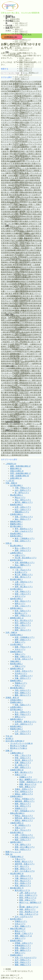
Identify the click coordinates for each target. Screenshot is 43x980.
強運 (6, 270)
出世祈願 (27, 192)
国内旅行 (38, 217)
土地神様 (14, 219)
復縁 (10, 272)
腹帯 (8, 380)
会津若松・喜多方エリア (24, 48)
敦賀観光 (19, 277)
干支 (9, 736)
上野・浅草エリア (26, 75)
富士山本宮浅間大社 (33, 258)
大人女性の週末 (17, 229)
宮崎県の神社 (16, 652)
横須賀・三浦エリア (24, 933)
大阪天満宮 (35, 233)
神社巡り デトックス (30, 359)
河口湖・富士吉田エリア (25, 558)
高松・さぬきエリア (24, 531)
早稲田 (4, 286)
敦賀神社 (12, 277)
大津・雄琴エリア (23, 845)
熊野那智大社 (30, 323)
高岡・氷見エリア (23, 550)
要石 (36, 393)
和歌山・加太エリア (24, 816)
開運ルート (18, 429)
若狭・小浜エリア (23, 606)
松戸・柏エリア (22, 866)
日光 (34, 279)
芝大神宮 (5, 388)
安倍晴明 (5, 253)
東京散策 (16, 299)
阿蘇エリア (20, 666)
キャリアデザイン (12, 101)
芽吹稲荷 (28, 390)
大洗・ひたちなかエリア (25, 958)
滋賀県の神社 (16, 842)
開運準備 (12, 431)
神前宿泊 (32, 337)
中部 (8, 543)
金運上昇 (38, 417)
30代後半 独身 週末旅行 (11, 84)
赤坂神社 (38, 400)
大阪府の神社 (17, 823)
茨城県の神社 (16, 955)
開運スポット (36, 426)
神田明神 (14, 340)
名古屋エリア (21, 572)
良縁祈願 (38, 385)
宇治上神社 (29, 250)
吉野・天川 (26, 212)
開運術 (33, 431)
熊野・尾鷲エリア (23, 767)
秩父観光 (25, 371)
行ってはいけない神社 (25, 393)
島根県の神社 (16, 505)
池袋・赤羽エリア (26, 71)
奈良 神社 (25, 241)
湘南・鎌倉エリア (23, 936)
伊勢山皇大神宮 (28, 178)
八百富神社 (18, 190)
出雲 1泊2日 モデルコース (23, 195)
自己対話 (27, 385)
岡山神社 (5, 265)
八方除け (10, 190)
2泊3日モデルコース (26, 82)
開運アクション (33, 424)
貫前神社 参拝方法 (8, 400)
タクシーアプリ (35, 118)
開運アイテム (22, 424)
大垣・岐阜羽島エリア (25, 563)
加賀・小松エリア (23, 594)
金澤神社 (5, 417)
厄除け (39, 205)
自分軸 (7, 385)
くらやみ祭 (35, 103)
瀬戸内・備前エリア (24, 502)
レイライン (30, 144)
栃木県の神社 (16, 919)
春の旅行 (10, 286)
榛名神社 (19, 306)
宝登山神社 (35, 255)
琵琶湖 (13, 327)
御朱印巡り (31, 270)
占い (12, 205)
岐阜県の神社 (16, 560)
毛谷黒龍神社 (10, 311)
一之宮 (13, 147)
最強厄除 (19, 291)
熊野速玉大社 (19, 323)
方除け (24, 279)
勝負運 (6, 202)
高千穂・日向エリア (24, 659)
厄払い (26, 205)
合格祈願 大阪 (16, 212)
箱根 (23, 373)
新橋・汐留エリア (26, 60)
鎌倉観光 (17, 421)
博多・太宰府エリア (24, 676)
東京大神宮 (7, 299)
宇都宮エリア (21, 921)
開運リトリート (7, 429)
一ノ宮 (10, 481)
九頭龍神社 (28, 159)
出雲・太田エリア (23, 507)
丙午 (12, 159)
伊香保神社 (26, 185)
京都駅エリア (25, 777)
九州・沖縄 (11, 632)
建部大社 (23, 267)
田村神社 (27, 327)
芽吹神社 (21, 390)
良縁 (33, 385)
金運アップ (17, 417)
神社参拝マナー (33, 354)
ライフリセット (18, 139)
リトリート (7, 142)
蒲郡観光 (12, 393)
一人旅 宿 (36, 149)
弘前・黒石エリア (21, 23)
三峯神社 (23, 154)
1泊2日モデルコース (9, 82)
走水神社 (5, 402)
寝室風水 (27, 260)
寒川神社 (19, 260)
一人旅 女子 (13, 149)
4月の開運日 (33, 89)
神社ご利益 (7, 347)
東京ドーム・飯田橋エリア (29, 73)
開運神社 (19, 431)
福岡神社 (36, 364)
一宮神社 (21, 151)
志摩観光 (23, 272)
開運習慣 (27, 431)
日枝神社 (38, 284)
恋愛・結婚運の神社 (19, 476)
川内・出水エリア (23, 690)
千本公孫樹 (32, 202)
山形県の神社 (16, 707)
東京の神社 (25, 294)
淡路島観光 (24, 315)
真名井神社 (26, 332)
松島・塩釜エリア (21, 42)
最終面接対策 (28, 291)
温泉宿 (15, 318)
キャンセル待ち (24, 103)
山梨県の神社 (16, 553)
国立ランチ (6, 219)
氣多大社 (27, 311)
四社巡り (30, 217)
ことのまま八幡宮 (23, 106)
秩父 (23, 366)
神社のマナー (32, 349)
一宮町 (15, 151)
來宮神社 (8, 188)
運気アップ (33, 407)
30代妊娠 (38, 82)
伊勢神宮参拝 (10, 183)
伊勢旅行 (6, 180)
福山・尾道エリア (23, 519)
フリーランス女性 (16, 132)
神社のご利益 (10, 349)
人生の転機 (11, 171)
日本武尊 (30, 284)
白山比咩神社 (17, 330)
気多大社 (19, 311)
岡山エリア (20, 497)
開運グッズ (26, 426)
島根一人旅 (32, 265)
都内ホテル (15, 412)
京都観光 (38, 166)
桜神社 (37, 303)
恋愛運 (37, 272)
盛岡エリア (19, 29)
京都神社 (30, 166)
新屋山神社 (28, 277)
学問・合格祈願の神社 (20, 473)
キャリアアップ (22, 98)
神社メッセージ (24, 352)
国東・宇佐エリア (23, 647)
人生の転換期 (30, 168)
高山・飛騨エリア (23, 565)
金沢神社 (30, 414)
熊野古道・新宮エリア (25, 818)
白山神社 (27, 330)
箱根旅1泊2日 (30, 373)
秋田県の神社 (16, 726)
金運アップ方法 (28, 417)
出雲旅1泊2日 (14, 200)
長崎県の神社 (16, 681)
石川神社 (23, 335)
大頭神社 (28, 236)
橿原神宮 (24, 308)
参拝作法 (14, 209)
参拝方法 (21, 209)
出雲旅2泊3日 (25, 200)
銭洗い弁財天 (34, 419)
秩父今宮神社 (17, 368)
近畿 (9, 751)
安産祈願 (28, 253)
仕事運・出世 (6, 176)
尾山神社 (19, 262)
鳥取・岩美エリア (23, 541)
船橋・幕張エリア (23, 869)
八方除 (4, 190)
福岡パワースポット (24, 364)
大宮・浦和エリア (23, 876)
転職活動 (6, 405)
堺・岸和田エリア (23, 825)
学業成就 (21, 250)
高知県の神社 (16, 534)
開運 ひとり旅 (10, 424)
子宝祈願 (6, 250)
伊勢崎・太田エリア (24, 943)
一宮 (10, 151)
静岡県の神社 (17, 618)
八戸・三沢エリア (21, 25)
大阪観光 (21, 236)
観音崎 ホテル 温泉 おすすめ (14, 395)
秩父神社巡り (16, 371)
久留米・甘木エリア (24, 671)
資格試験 (20, 400)
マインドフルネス (14, 135)
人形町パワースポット (16, 168)
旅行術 (29, 279)
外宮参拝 (12, 221)
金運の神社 (16, 478)
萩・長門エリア (22, 493)
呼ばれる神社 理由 (16, 214)
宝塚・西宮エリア (23, 806)
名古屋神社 (35, 212)
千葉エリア (20, 859)
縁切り (11, 378)
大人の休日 (31, 221)
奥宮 (5, 243)
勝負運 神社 (13, 202)
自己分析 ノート (17, 385)
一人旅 (6, 149)
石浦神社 (36, 335)
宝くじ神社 (26, 255)
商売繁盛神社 (21, 217)
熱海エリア (20, 628)
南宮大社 (6, 205)
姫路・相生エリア (23, 804)
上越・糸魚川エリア (24, 582)
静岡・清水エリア (23, 630)
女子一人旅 (18, 243)
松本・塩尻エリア (23, 611)
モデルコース (34, 137)
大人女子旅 (13, 224)
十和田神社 (22, 202)
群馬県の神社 (16, 941)
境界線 (37, 219)
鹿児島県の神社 (17, 688)
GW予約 (7, 91)
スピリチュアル (24, 110)
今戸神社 (14, 173)
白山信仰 (8, 330)
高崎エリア (20, 953)
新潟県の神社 (16, 579)
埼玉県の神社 (17, 874)
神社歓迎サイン (18, 361)
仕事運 (20, 173)
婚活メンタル (19, 248)
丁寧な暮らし (14, 154)
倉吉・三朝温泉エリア (25, 538)
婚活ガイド (9, 248)
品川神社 (5, 217)
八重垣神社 (28, 190)
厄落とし (32, 205)
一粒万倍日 (29, 151)
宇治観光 (38, 250)
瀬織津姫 (30, 318)
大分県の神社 (16, 645)
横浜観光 (34, 306)
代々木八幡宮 (28, 176)
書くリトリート (9, 291)
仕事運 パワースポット (32, 173)
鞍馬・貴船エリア (27, 787)
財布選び (21, 397)
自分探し (34, 383)
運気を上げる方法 (17, 409)
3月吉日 (30, 84)
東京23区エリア (22, 890)
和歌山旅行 (28, 214)
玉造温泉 (6, 327)
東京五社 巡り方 (30, 296)
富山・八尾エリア (23, 548)
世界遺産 (6, 159)
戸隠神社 (30, 274)
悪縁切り (10, 274)
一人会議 (32, 147)
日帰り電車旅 (6, 282)
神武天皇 (6, 340)
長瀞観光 (30, 421)
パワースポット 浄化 (17, 125)
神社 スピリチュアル (15, 342)
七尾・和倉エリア (23, 591)
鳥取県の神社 (16, 536)
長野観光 (38, 421)
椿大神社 (12, 306)
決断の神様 (7, 313)
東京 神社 (5, 294)
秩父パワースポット (33, 366)
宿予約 (13, 258)
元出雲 (38, 188)
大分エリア (20, 649)
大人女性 (21, 224)
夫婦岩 (18, 241)
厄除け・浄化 (6, 207)
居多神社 (27, 262)
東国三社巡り (27, 301)
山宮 (32, 262)
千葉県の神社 (17, 857)
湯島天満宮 (22, 318)
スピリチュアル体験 (17, 113)
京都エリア (20, 775)
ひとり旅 (27, 130)
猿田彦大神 (22, 325)
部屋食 (7, 412)
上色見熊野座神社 (21, 156)
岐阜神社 (38, 262)
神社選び (36, 361)
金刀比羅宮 (9, 414)
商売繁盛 (12, 217)
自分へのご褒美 (17, 380)
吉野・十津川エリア (24, 835)
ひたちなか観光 (17, 130)
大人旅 (13, 231)
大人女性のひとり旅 (33, 224)
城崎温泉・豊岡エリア (25, 801)
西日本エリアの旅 (19, 748)
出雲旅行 (34, 200)
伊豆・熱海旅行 (9, 185)
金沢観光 (38, 414)
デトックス (22, 120)
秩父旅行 (32, 368)
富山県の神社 (16, 546)
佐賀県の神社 (16, 635)
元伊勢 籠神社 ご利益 (26, 188)
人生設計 (28, 171)
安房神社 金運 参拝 (16, 253)
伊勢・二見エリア (23, 755)
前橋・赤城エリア (23, 948)
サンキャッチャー (19, 108)
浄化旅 (33, 313)
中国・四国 (11, 483)
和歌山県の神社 (17, 813)
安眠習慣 (35, 253)
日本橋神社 (31, 282)
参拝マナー (6, 209)
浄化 (14, 313)
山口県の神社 (16, 485)
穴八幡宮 (32, 371)
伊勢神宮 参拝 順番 (25, 180)
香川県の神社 (16, 526)
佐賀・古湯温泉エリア (25, 637)
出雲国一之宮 (14, 197)
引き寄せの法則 (33, 267)
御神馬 (6, 272)
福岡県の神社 (17, 669)
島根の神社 (23, 265)
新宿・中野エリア (26, 69)
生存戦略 (19, 327)
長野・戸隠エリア (23, 616)
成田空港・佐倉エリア (25, 864)
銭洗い (26, 419)
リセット (28, 139)
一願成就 (5, 154)
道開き (35, 409)
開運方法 (27, 429)
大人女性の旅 (32, 226)
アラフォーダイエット (27, 91)
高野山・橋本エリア (24, 820)
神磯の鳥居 (29, 340)
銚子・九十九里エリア (25, 871)
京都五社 (5, 166)
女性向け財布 (25, 245)
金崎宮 (17, 414)
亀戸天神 (36, 159)
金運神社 (12, 419)
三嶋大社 (38, 154)
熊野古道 (19, 320)
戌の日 (24, 274)
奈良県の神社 (17, 833)
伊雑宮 (18, 185)
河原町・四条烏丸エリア (31, 782)
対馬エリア (20, 685)
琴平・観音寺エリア (24, 529)
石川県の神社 (16, 589)
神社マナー (13, 352)
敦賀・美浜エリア (23, 601)
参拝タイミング (35, 207)
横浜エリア (20, 931)
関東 (9, 854)
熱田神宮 (14, 325)
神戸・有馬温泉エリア (25, 811)
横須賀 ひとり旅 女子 (11, 308)
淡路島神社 (15, 315)
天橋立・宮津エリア (24, 789)
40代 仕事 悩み (22, 86)
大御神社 (8, 233)
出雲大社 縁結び (33, 197)
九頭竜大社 (18, 159)
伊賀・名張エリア (23, 758)
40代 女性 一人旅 (35, 86)
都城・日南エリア (23, 657)
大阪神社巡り (12, 236)
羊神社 (31, 378)
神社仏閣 (34, 352)
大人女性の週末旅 (30, 229)
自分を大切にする (16, 383)
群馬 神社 (38, 378)
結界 (6, 378)
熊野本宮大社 (8, 323)
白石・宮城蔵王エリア (23, 40)
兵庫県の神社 (16, 796)
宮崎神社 (6, 258)
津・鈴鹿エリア (22, 765)
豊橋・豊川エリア (23, 577)
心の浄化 (16, 272)
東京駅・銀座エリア (26, 58)
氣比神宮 (34, 311)
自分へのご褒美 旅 (31, 380)
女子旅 (26, 243)
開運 (3, 424)
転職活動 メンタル (18, 405)
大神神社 (27, 233)
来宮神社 (38, 291)
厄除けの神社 (17, 471)
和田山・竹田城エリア (25, 799)
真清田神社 (35, 332)
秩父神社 (6, 371)
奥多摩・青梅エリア (22, 79)
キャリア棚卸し (11, 103)
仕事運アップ (17, 176)
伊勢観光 (30, 183)
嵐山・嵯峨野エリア (28, 780)
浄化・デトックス (23, 313)
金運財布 (19, 419)
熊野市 (33, 320)
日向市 (39, 279)
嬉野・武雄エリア (23, 640)
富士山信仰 (20, 258)
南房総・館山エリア (24, 861)
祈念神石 (25, 337)
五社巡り (14, 161)
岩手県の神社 (15, 27)
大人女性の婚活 (20, 226)
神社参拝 (10, 354)
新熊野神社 (17, 279)
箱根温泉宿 (18, 376)
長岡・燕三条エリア (24, 587)
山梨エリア (20, 555)
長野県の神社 (16, 608)
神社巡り (17, 359)
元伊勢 (15, 188)
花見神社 (30, 388)
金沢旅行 (23, 414)
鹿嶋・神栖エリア (23, 965)
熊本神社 (38, 318)
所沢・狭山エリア (23, 881)
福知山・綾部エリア (24, 794)
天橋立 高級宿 (24, 238)
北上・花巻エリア (23, 712)
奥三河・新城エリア (24, 575)
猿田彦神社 (31, 325)
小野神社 (12, 262)
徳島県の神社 (16, 522)
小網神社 (34, 260)
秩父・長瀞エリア (23, 883)
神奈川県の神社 (18, 929)
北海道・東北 (12, 698)
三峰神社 (30, 154)
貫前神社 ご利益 (35, 397)
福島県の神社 (16, 719)
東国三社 (17, 301)
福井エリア (20, 604)
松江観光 (10, 303)
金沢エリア (20, 596)
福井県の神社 (16, 599)
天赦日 (13, 241)
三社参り (5, 156)
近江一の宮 (30, 405)
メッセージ (13, 137)
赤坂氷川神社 (29, 400)
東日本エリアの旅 (19, 746)
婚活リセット (30, 248)
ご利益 (4, 108)
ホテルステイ (28, 132)
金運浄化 (5, 419)
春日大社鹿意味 (24, 289)
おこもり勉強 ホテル (19, 96)
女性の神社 (15, 245)
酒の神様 (30, 412)
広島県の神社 (16, 514)
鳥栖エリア (20, 642)
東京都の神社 (17, 888)
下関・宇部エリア (23, 488)
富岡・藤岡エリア (23, 950)
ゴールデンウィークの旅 (21, 743)
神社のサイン (21, 349)
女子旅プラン (34, 243)
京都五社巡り (14, 166)
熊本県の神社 (16, 664)
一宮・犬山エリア (23, 570)
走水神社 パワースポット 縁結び (22, 402)
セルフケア (15, 118)
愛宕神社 (17, 274)
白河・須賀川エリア (22, 50)
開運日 (6, 431)
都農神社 (23, 412)
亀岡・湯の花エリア (24, 772)
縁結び (17, 378)
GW (2, 91)
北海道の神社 (15, 19)
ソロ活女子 (24, 118)
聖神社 (4, 380)
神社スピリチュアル (20, 347)
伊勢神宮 (14, 180)
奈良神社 (33, 241)
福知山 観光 (17, 366)
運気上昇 (28, 409)
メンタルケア (23, 137)
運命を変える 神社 (21, 407)
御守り (18, 270)
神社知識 (28, 361)
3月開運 (36, 84)
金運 (10, 417)
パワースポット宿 (10, 127)
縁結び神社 (24, 378)
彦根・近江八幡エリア (25, 847)
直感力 (33, 330)
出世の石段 (19, 192)
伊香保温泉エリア (23, 946)
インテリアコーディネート (27, 94)
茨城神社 (36, 390)
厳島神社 (16, 207)
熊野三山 (5, 320)
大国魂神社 (20, 231)
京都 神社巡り (26, 164)
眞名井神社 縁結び (14, 332)
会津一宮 (34, 185)
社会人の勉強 (16, 337)
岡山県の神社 (16, 495)
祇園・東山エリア (28, 784)
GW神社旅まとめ (10, 37)
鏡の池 (24, 421)
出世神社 (34, 192)
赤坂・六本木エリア (29, 914)
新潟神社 (8, 279)
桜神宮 (31, 303)
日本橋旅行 (22, 282)
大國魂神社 (29, 231)
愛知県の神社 (16, 567)
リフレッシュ (33, 142)
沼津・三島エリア (23, 625)
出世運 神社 (8, 195)
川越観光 (8, 267)
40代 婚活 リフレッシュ (11, 89)
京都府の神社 (17, 770)
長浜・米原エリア (23, 849)
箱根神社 (27, 376)
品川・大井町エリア (26, 67)
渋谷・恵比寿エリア (26, 64)
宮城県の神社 (16, 702)
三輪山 (11, 156)
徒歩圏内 (12, 270)
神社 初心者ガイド (31, 342)
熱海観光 (6, 325)
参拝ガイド (24, 207)
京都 (19, 161)
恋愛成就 (30, 272)
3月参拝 (23, 84)
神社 (36, 340)
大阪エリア (20, 828)
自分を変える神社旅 (15, 741)
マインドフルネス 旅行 (31, 135)
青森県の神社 (15, 21)
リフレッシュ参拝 (18, 144)
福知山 (9, 366)
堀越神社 (27, 219)
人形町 (4, 168)
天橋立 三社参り (11, 238)
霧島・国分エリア (23, 695)
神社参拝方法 (30, 356)
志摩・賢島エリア (23, 763)
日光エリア (20, 924)
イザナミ (12, 94)
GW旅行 (14, 91)
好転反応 (34, 245)
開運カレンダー (15, 426)
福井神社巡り (10, 364)
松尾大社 (36, 301)
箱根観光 (34, 376)
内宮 (12, 192)
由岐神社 (34, 327)
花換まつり (22, 388)
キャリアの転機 (26, 101)
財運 (27, 397)
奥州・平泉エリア (21, 31)
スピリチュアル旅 (10, 115)
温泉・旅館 (7, 318)
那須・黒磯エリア (23, 926)
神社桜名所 (7, 361)
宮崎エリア (20, 654)
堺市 (32, 219)
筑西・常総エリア (23, 962)
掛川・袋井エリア (23, 623)
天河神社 (6, 241)
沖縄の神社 (15, 661)
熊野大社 (27, 320)
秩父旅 (26, 368)
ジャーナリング (33, 108)
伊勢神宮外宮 (21, 183)
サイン (9, 108)
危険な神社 (18, 205)
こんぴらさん (36, 106)
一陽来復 (38, 151)
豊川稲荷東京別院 (10, 397)
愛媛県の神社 (16, 524)
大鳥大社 (36, 236)
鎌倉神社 (10, 421)
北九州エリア (21, 673)
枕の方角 (17, 303)
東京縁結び (31, 299)
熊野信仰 (12, 320)
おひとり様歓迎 (33, 96)
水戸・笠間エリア (23, 960)
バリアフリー (32, 120)
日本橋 (15, 282)
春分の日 (17, 286)
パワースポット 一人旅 (19, 123)
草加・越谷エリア (23, 886)
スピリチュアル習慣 (26, 115)
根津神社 (25, 303)
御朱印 (24, 270)
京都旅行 (23, 166)
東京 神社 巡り (15, 294)
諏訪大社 (30, 395)
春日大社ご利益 (35, 286)
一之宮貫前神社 (22, 147)
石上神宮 (16, 335)
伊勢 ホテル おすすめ (13, 178)
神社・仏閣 (29, 344)
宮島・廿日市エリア (24, 517)
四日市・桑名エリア (24, 760)
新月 (3, 279)
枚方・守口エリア (23, 830)
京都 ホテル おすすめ (11, 164)
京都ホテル (36, 164)
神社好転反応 (8, 359)
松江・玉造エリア (23, 510)
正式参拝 (31, 308)
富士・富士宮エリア (24, 620)
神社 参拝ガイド (18, 344)
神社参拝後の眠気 (17, 356)
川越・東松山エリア (24, 878)
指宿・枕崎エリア (23, 693)
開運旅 (33, 429)
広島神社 (16, 267)
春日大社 (25, 286)
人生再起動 (20, 171)
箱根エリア (20, 938)
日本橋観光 (13, 284)
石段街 (29, 335)
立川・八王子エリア (22, 77)
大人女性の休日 (7, 226)
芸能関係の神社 (11, 390)
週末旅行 (10, 407)
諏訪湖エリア (21, 613)
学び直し (14, 250)
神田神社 (21, 340)
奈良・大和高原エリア (25, 837)
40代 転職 (24, 89)
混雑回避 (32, 315)
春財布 (33, 289)
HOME (8, 969)
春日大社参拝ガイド (9, 289)
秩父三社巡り (6, 368)
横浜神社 (27, 306)
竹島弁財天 (17, 373)
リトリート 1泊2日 (19, 142)
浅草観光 (6, 315)
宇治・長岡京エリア (24, 792)
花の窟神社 (13, 388)
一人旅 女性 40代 (25, 149)
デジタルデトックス (9, 120)
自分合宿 (27, 383)
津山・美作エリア (23, 500)
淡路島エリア (21, 808)
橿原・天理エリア (23, 840)
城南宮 (20, 219)
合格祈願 (6, 212)
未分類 (9, 739)
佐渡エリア (20, 584)
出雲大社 (23, 197)
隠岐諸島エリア (22, 512)
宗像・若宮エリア (23, 678)
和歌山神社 (37, 214)
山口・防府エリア (23, 490)
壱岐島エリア (21, 683)
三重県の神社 (17, 753)
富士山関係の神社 (8, 260)
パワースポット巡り (26, 127)
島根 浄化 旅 (13, 265)
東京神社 (23, 299)
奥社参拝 (10, 243)
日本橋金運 (22, 284)
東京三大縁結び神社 (15, 296)
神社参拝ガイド (20, 354)
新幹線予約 (37, 277)
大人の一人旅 (21, 221)
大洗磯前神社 (17, 233)
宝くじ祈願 (17, 255)
